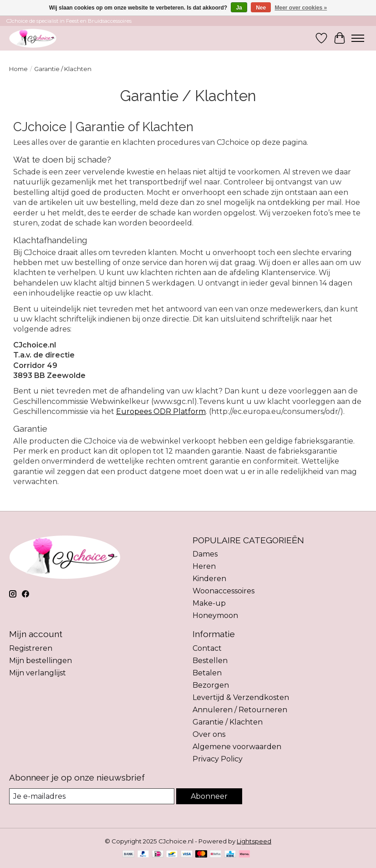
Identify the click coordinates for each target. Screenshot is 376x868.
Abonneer (209, 796)
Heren (204, 566)
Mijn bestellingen (41, 661)
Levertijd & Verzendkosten (241, 697)
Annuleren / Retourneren (240, 710)
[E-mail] (92, 796)
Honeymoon (215, 615)
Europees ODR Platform (161, 411)
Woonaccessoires (224, 591)
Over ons (209, 734)
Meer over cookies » (301, 8)
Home (18, 69)
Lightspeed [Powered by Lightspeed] (254, 841)
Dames (205, 554)
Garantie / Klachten (228, 722)
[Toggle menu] (358, 38)
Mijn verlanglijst (38, 673)
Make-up (209, 603)
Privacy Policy (218, 759)
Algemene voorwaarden (237, 747)
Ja (239, 8)
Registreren (31, 648)
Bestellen (210, 661)
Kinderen (209, 579)
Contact (207, 648)
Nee (261, 8)
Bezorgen (211, 685)
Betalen (207, 673)
